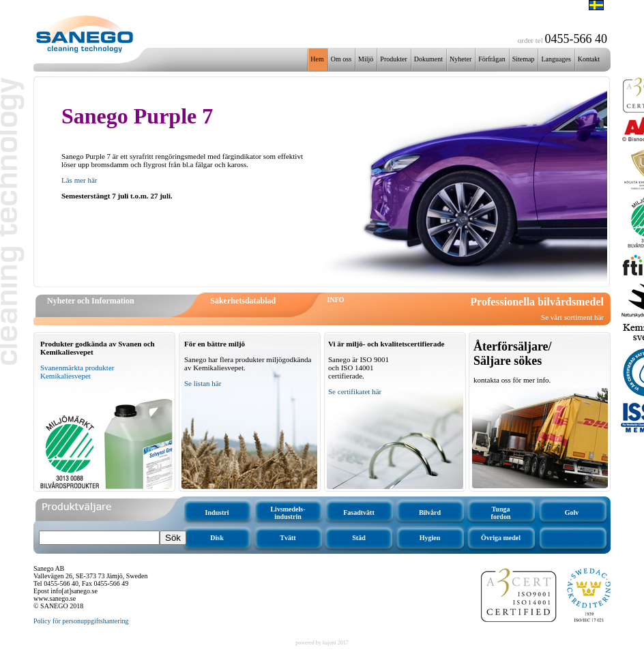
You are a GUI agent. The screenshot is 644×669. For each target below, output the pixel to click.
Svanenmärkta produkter (77, 368)
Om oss (341, 59)
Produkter (393, 59)
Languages (556, 59)
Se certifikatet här (355, 391)
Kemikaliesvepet (65, 376)
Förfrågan (492, 59)
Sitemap (524, 59)
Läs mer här (79, 180)
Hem (317, 59)
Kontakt (589, 59)
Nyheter (460, 59)
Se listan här (203, 383)
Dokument (428, 59)
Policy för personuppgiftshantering (81, 621)
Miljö (366, 59)
